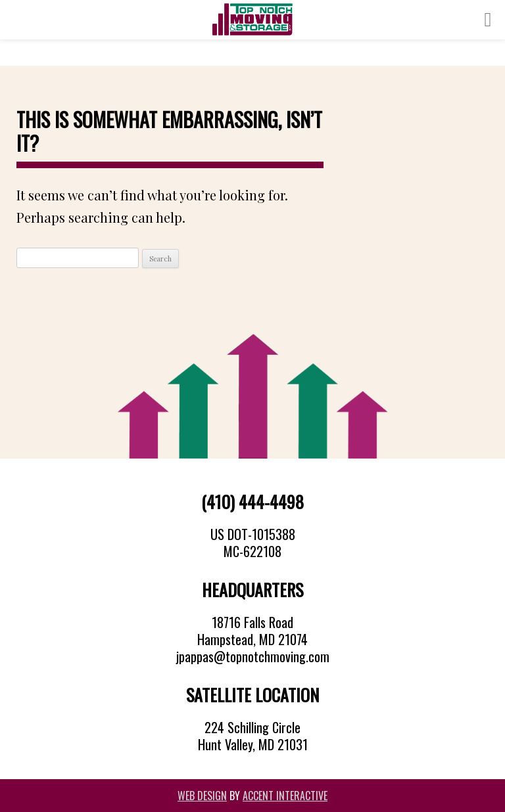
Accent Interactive (285, 796)
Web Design (202, 796)
